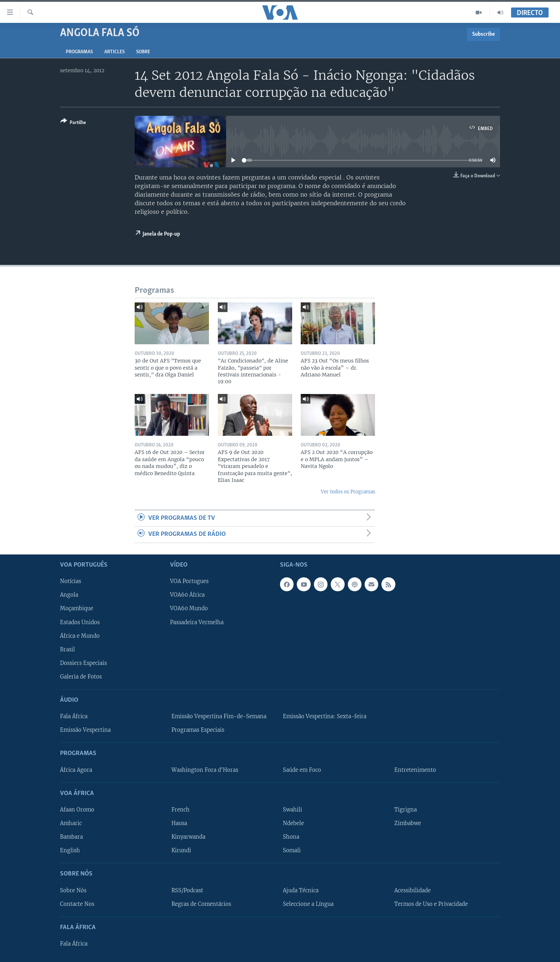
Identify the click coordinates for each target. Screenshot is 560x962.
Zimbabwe (408, 823)
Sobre (143, 52)
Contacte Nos (77, 904)
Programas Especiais (198, 730)
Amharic (71, 823)
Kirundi (181, 850)
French (181, 810)
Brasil (67, 649)
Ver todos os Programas (348, 492)
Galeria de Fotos (81, 676)
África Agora (76, 770)
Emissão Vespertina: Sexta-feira (325, 716)
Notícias (71, 581)
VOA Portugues (189, 581)
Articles (114, 52)
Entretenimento (415, 770)
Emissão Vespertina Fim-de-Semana (219, 716)
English (70, 850)
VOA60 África (187, 595)
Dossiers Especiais (83, 663)
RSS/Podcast (187, 890)
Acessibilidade (412, 890)
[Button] (73, 123)
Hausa (179, 823)
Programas (79, 52)
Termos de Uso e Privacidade (431, 904)
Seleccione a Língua (308, 904)
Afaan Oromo (77, 810)
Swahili (292, 810)
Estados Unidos (80, 622)
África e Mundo (80, 636)
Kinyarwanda (188, 837)
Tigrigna (406, 810)
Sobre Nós (73, 890)
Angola (69, 595)
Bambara (71, 837)
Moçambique (77, 608)
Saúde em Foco (302, 770)
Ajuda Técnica (301, 890)
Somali (292, 850)
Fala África (74, 716)
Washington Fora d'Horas (205, 770)
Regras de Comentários (201, 904)
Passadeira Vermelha (197, 622)
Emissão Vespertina (85, 730)
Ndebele (293, 823)
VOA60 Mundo (189, 608)
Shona (291, 837)
